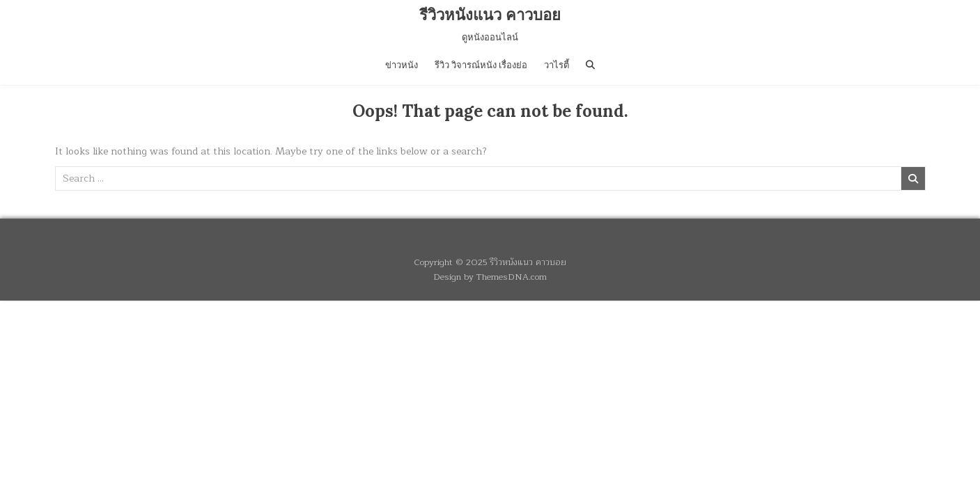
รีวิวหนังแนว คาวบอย (490, 15)
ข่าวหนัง (402, 65)
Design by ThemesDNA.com (490, 277)
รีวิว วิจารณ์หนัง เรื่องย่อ (481, 65)
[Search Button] (590, 65)
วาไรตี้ (557, 65)
